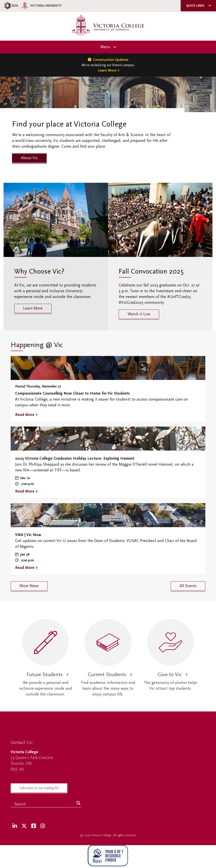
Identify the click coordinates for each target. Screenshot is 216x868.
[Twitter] (24, 826)
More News (29, 586)
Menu (105, 47)
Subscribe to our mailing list (39, 788)
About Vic (29, 158)
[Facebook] (34, 826)
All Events (188, 586)
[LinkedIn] (15, 826)
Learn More (107, 70)
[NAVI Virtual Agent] (108, 857)
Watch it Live (139, 314)
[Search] (78, 803)
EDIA (11, 6)
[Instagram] (43, 826)
